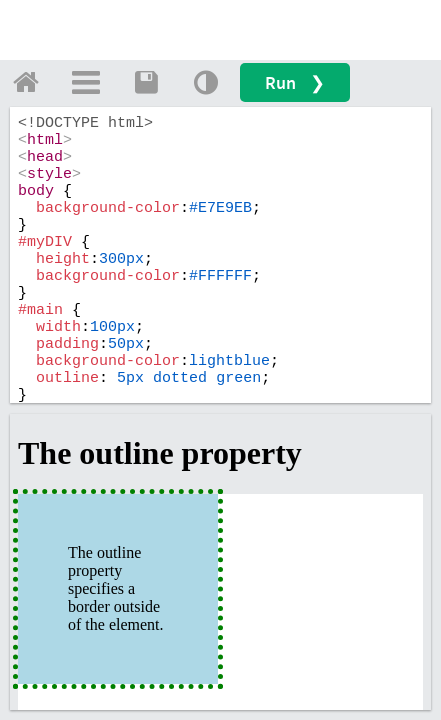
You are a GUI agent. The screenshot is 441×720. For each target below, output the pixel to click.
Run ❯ (295, 82)
